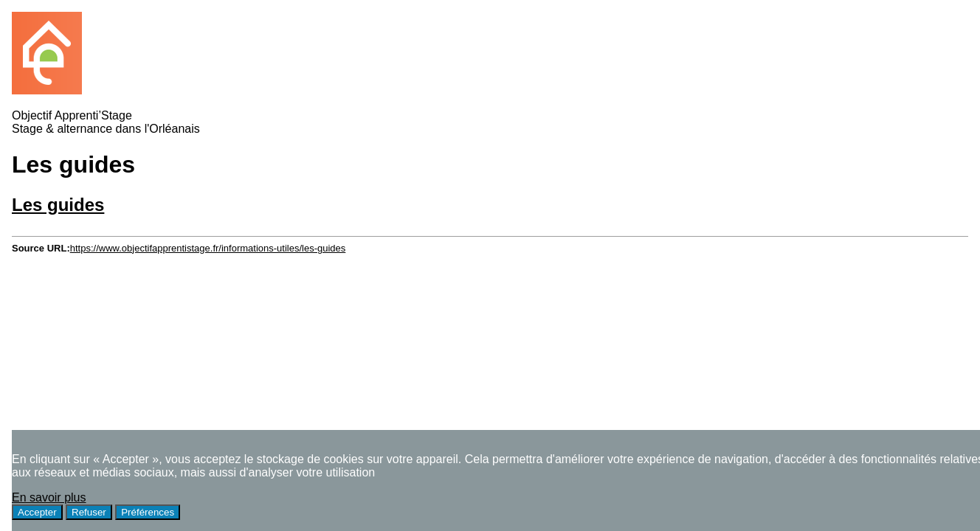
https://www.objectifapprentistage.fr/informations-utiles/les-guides (208, 248)
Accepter (37, 512)
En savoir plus (49, 497)
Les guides (58, 205)
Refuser (89, 512)
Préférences (148, 512)
